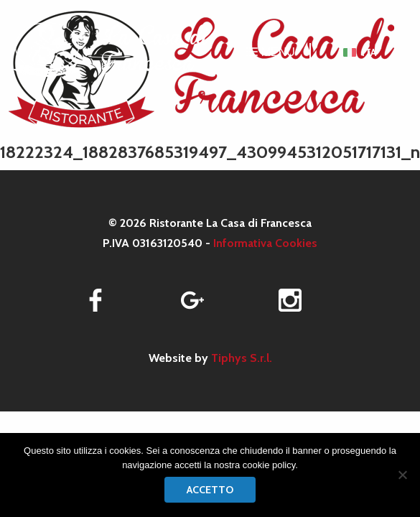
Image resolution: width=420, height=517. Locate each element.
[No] (402, 475)
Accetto (210, 490)
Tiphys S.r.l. (242, 358)
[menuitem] (360, 52)
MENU (271, 52)
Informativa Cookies (265, 243)
